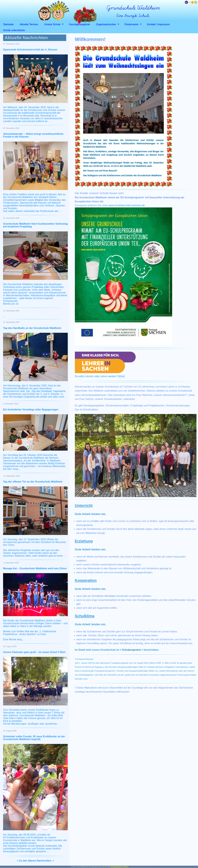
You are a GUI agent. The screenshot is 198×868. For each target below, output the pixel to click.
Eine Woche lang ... (14, 639)
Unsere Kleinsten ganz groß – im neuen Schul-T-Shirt (34, 652)
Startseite (8, 24)
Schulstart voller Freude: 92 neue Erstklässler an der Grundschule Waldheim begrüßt (34, 738)
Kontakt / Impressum (158, 24)
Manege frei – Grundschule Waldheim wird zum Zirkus (35, 568)
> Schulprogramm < (131, 650)
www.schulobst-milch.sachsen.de (127, 205)
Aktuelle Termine (29, 24)
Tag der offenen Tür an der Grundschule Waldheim (33, 482)
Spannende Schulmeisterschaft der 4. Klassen (30, 50)
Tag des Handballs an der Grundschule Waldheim (32, 328)
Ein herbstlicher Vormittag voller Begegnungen (31, 410)
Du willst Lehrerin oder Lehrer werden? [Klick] (100, 376)
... (4, 316)
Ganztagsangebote (79, 24)
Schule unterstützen (14, 30)
